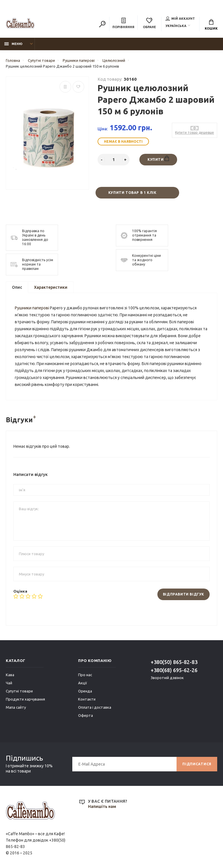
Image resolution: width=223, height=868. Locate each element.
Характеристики (51, 287)
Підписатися (197, 764)
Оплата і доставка (95, 707)
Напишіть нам (102, 806)
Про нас (85, 675)
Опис (17, 287)
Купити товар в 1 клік (132, 193)
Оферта (86, 715)
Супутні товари (19, 691)
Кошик (211, 25)
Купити (158, 158)
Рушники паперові (32, 308)
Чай (9, 683)
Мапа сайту (16, 707)
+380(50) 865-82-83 (174, 662)
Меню (13, 44)
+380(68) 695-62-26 (174, 670)
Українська (176, 26)
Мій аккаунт (180, 19)
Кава (10, 675)
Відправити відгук (184, 594)
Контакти (87, 699)
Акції (83, 683)
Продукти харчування (25, 699)
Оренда (85, 691)
